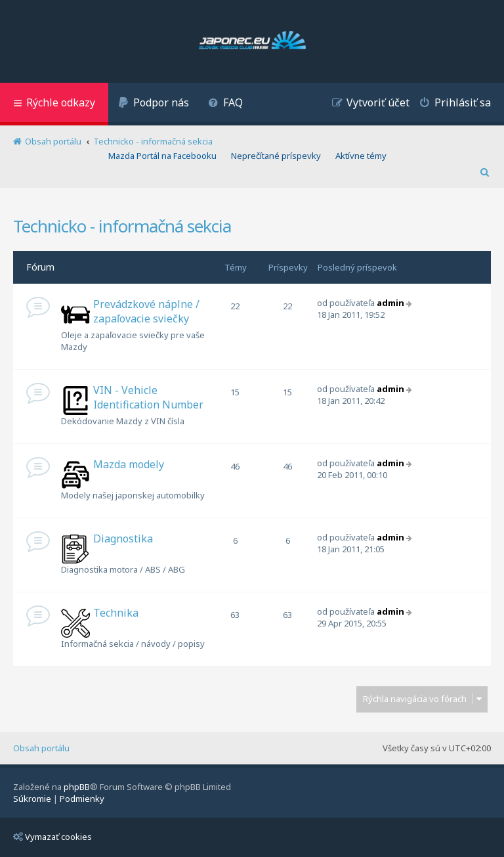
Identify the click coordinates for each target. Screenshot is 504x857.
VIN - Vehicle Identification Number (148, 397)
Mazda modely (129, 464)
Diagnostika (123, 538)
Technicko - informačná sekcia (122, 226)
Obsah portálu (41, 748)
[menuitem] (154, 104)
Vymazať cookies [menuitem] (52, 837)
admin (390, 303)
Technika (116, 613)
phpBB (77, 787)
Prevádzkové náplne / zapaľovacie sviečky (146, 311)
